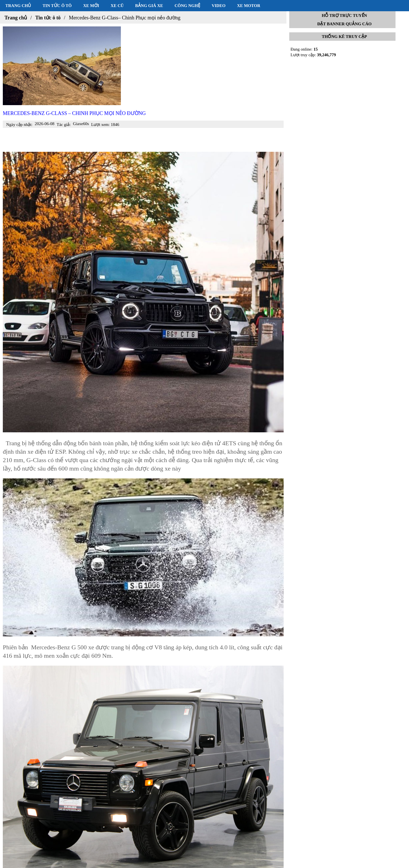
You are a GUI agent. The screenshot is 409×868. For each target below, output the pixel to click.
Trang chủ (18, 6)
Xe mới (91, 6)
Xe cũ (117, 6)
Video (219, 6)
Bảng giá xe (149, 6)
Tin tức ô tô (57, 6)
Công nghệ (187, 6)
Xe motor (249, 6)
